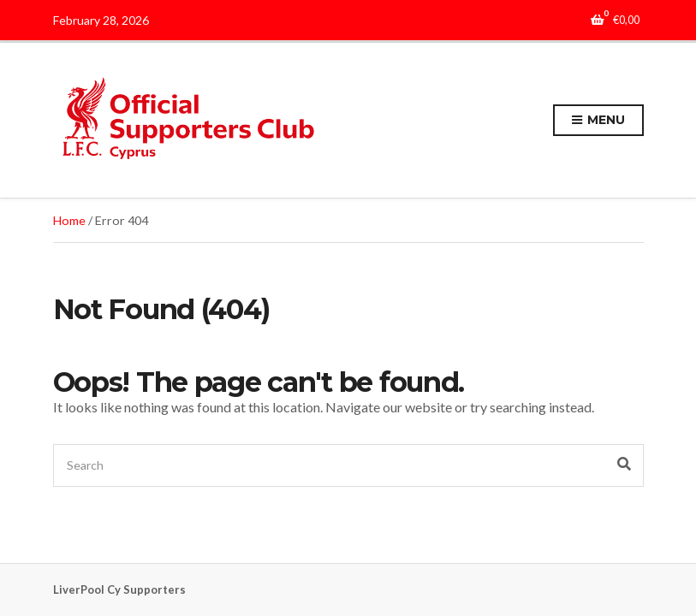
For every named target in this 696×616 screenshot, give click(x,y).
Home (69, 220)
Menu (598, 121)
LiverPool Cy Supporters (119, 589)
